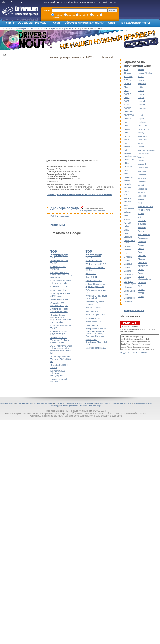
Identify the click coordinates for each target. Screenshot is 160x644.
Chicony (128, 278)
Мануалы (41, 23)
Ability (127, 87)
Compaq (128, 301)
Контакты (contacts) (69, 406)
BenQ (127, 230)
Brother (127, 250)
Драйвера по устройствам (71, 208)
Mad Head (143, 140)
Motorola (142, 196)
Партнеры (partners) (122, 403)
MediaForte (143, 168)
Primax (141, 273)
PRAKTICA (143, 266)
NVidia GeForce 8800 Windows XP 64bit (61, 282)
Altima (127, 163)
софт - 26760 (110, 2)
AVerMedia (129, 209)
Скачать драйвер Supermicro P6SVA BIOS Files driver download (79, 194)
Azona (127, 219)
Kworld (141, 80)
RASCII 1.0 (91, 273)
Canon (127, 260)
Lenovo (141, 105)
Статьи (113, 23)
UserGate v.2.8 (93, 318)
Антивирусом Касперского (93, 211)
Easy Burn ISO (93, 325)
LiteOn (141, 115)
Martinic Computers (147, 150)
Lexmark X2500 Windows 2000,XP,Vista (58, 373)
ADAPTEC (129, 115)
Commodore (130, 298)
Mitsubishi (143, 189)
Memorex (142, 171)
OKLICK (142, 220)
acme (126, 105)
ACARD (128, 94)
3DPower (128, 76)
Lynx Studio (143, 129)
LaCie (141, 87)
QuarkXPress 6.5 (94, 280)
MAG (140, 143)
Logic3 (141, 119)
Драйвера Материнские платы (31, 29)
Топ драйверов (130, 23)
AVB (126, 205)
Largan (141, 97)
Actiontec (128, 112)
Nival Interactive (145, 206)
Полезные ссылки (92, 23)
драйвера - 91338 (59, 2)
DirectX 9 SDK (92, 277)
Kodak (141, 69)
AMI (126, 174)
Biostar (127, 233)
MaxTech (142, 164)
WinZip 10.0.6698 (94, 308)
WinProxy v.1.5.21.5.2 (96, 264)
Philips (141, 248)
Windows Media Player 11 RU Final (96, 297)
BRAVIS (128, 246)
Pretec (141, 269)
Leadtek (142, 101)
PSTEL (141, 289)
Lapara (141, 94)
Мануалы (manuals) (43, 403)
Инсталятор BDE (94, 322)
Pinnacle (142, 255)
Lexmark (142, 108)
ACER (127, 101)
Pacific (141, 231)
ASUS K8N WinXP (59, 290)
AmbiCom (128, 167)
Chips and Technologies (130, 283)
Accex (127, 97)
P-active (142, 227)
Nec (140, 203)
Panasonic (143, 238)
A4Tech (127, 80)
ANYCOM (128, 177)
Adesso (127, 119)
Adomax (128, 129)
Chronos (128, 287)
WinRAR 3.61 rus (94, 260)
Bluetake (128, 237)
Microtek (142, 182)
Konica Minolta (145, 73)
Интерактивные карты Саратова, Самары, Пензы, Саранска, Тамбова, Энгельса (96, 332)
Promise (142, 282)
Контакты (144, 23)
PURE (141, 293)
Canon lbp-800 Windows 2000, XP (59, 304)
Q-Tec (141, 296)
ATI (125, 195)
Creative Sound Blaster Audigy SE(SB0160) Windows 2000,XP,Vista (61, 318)
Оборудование (74, 23)
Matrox (141, 157)
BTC (126, 253)
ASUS (127, 191)
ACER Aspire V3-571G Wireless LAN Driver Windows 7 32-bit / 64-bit (61, 349)
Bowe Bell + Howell (129, 241)
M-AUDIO (142, 136)
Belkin (127, 226)
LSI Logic (142, 126)
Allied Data (129, 160)
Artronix (127, 184)
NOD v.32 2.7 (92, 311)
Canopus (128, 264)
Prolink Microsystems (144, 278)
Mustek (141, 199)
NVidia (141, 213)
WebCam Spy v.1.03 (95, 315)
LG (139, 112)
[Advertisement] (20, 124)
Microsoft (142, 175)
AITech (127, 143)
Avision (127, 212)
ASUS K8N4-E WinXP (61, 300)
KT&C (141, 76)
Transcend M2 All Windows (59, 380)
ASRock (128, 188)
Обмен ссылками (139, 353)
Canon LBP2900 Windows (58, 268)
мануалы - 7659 (95, 2)
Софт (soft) (60, 403)
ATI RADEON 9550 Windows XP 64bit (59, 310)
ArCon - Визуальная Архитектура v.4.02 (95, 285)
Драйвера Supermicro (62, 29)
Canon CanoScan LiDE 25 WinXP (59, 333)
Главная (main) (7, 403)
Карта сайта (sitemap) (91, 406)
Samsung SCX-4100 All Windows (60, 295)
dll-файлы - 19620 (77, 2)
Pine (140, 252)
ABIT (126, 90)
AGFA (127, 140)
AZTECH (128, 223)
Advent (127, 136)
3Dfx (126, 69)
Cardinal (128, 271)
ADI (126, 122)
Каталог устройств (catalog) (80, 403)
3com (126, 66)
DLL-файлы (25, 23)
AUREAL (128, 198)
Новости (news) (103, 403)
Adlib (126, 126)
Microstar (142, 178)
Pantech (142, 241)
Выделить (125, 353)
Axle (126, 216)
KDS (140, 66)
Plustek (141, 259)
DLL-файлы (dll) (24, 403)
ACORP (128, 108)
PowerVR (142, 262)
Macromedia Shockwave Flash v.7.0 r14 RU (96, 342)
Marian (141, 147)
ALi (125, 150)
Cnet (126, 294)
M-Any (141, 133)
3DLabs (127, 73)
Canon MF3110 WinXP (61, 287)
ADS (126, 133)
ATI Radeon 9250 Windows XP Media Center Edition (60, 340)
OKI (140, 217)
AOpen (127, 181)
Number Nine (144, 210)
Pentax (141, 245)
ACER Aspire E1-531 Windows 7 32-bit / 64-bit (61, 359)
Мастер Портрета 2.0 (96, 348)
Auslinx (127, 202)
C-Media (128, 257)
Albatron (128, 147)
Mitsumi (141, 192)
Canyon (127, 267)
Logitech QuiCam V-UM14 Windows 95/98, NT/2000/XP (61, 275)
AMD (126, 170)
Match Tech (143, 154)
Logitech (142, 122)
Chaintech (129, 274)
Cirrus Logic (129, 291)
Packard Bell (144, 234)
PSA (140, 286)
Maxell (141, 161)
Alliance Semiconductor (131, 155)
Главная (10, 23)
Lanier (141, 90)
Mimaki (141, 185)
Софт (57, 23)
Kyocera (142, 83)
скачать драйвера (130, 324)
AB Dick (128, 83)
